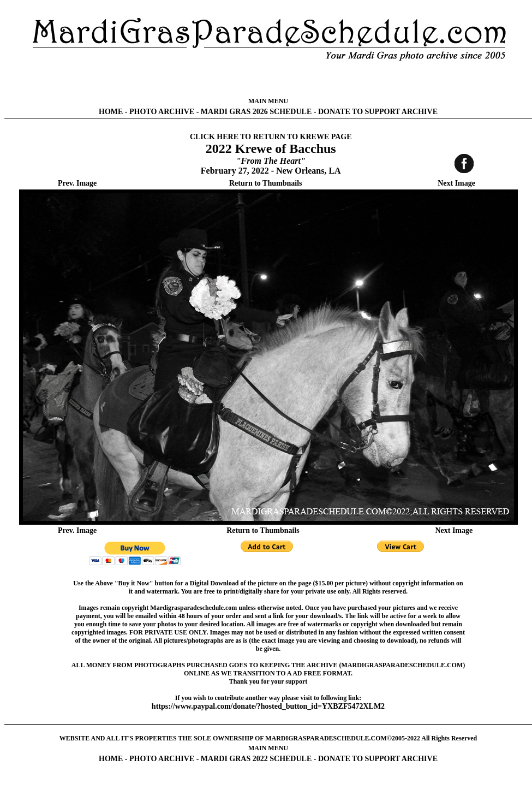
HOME (111, 112)
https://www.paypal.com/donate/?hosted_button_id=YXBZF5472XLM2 (268, 706)
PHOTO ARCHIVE (162, 112)
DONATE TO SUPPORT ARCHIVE (378, 112)
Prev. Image (77, 183)
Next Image (456, 183)
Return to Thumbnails (266, 183)
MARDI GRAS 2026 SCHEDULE (256, 112)
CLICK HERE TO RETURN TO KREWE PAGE (271, 137)
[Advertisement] (268, 79)
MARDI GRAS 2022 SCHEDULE (256, 759)
